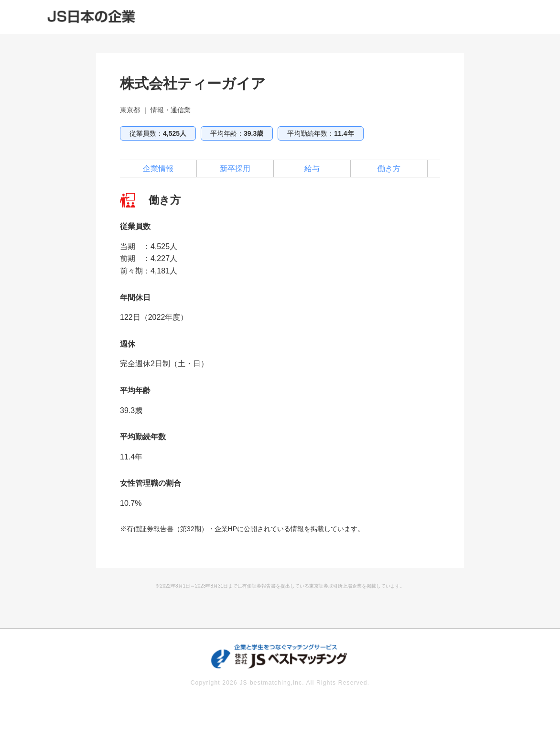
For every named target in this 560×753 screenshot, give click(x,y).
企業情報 (158, 169)
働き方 (389, 169)
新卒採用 (235, 169)
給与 (312, 169)
